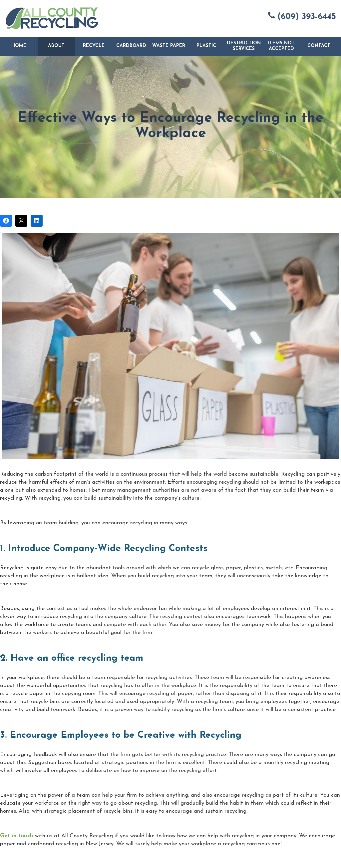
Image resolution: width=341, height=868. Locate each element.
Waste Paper (169, 46)
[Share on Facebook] (6, 221)
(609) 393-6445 (302, 16)
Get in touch (17, 836)
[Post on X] (21, 221)
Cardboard (131, 46)
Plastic (206, 46)
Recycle (94, 46)
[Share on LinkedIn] (37, 221)
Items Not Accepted (281, 46)
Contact (319, 46)
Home (19, 46)
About (56, 46)
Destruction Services (244, 46)
